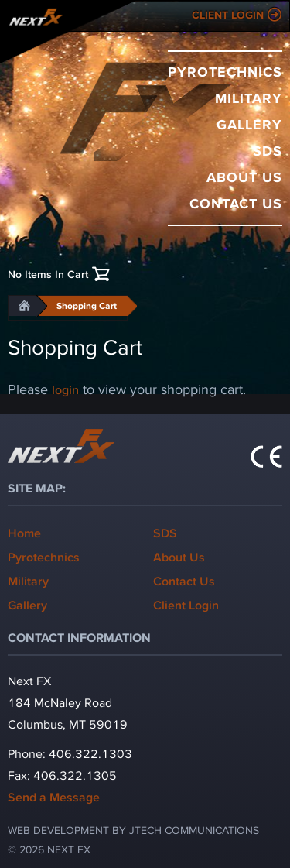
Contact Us (236, 203)
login (65, 389)
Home (24, 532)
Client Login (228, 14)
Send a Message (54, 796)
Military (249, 98)
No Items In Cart (48, 274)
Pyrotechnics (225, 71)
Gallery (249, 124)
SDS (268, 150)
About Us (244, 177)
